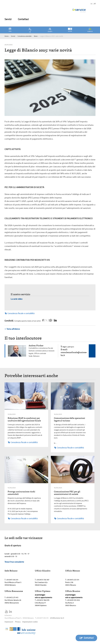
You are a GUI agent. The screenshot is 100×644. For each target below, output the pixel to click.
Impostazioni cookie (30, 622)
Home (7, 36)
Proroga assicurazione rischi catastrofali (21, 493)
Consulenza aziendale (25, 36)
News (36, 36)
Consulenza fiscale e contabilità (20, 313)
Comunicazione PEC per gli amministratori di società (67, 493)
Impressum (9, 622)
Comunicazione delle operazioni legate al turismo (69, 419)
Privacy (18, 622)
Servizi (8, 19)
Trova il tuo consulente (14, 562)
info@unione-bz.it (57, 618)
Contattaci (23, 19)
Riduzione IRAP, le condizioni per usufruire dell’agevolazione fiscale (24, 419)
